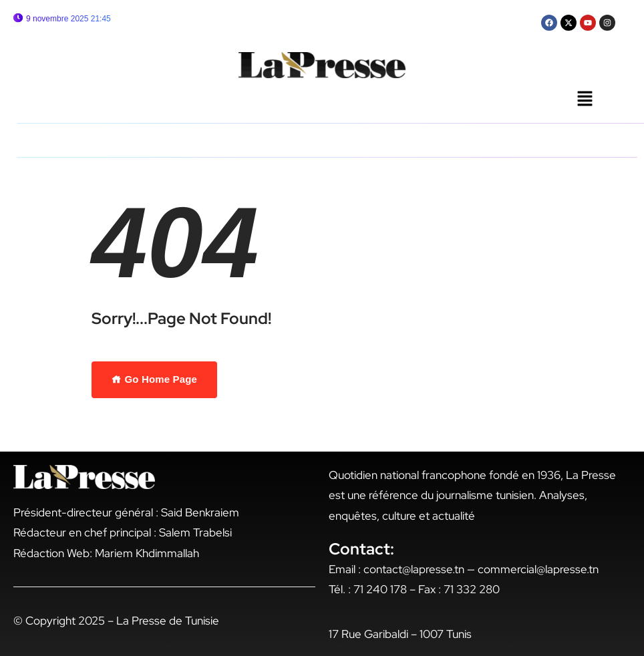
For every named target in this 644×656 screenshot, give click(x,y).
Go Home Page (154, 379)
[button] (585, 100)
